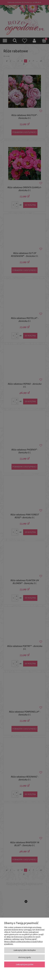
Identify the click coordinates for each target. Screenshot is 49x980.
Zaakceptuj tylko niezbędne (25, 950)
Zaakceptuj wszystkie (25, 964)
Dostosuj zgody (25, 957)
